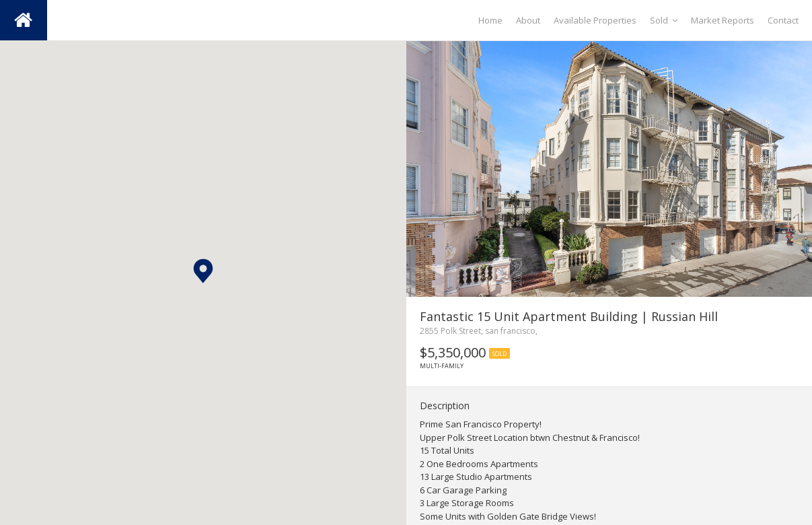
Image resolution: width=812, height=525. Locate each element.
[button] (203, 271)
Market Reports (723, 20)
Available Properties (595, 20)
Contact (783, 20)
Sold (664, 20)
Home (490, 20)
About (528, 20)
